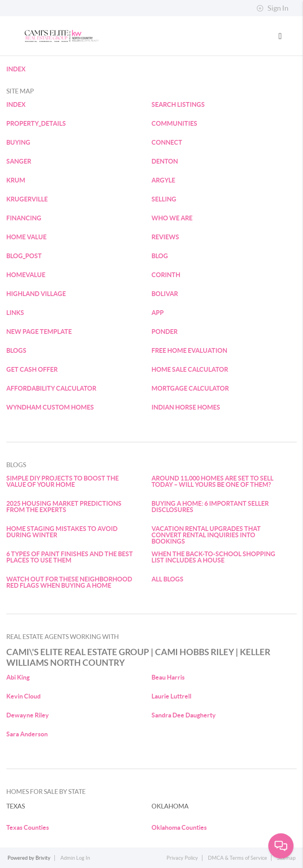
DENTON (165, 161)
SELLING (164, 199)
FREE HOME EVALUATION (189, 350)
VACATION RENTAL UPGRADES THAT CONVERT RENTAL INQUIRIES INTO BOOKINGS (206, 535)
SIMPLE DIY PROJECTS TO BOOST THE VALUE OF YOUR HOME (63, 481)
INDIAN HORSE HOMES (186, 407)
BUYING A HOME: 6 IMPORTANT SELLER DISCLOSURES (210, 507)
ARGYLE (163, 180)
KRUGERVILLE (27, 199)
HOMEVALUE (26, 275)
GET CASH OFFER (32, 369)
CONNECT (167, 142)
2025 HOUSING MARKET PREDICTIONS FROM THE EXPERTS (64, 507)
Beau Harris (168, 677)
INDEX (16, 69)
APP (158, 313)
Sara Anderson (27, 734)
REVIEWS (165, 237)
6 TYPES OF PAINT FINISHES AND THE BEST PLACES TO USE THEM (70, 557)
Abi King (18, 677)
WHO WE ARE (172, 218)
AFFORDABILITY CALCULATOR (51, 388)
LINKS (15, 313)
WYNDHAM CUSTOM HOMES (50, 407)
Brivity (43, 858)
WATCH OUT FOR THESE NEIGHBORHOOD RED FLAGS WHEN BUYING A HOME (69, 582)
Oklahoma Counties (179, 827)
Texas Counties (28, 827)
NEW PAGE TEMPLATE (39, 332)
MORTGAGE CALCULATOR (190, 388)
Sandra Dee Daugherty (184, 715)
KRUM (16, 180)
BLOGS (16, 350)
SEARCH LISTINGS (178, 104)
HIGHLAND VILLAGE (36, 294)
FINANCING (24, 218)
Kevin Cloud (23, 696)
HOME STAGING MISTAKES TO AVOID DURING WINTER (62, 532)
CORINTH (166, 275)
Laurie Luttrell (171, 696)
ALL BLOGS (167, 579)
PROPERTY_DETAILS (36, 123)
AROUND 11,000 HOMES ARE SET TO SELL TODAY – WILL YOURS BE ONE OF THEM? (212, 481)
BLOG (160, 256)
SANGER (19, 161)
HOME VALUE (26, 237)
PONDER (165, 332)
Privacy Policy (182, 858)
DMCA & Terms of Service (238, 858)
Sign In (272, 8)
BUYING (18, 142)
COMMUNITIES (174, 123)
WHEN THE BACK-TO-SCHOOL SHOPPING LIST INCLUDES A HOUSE (213, 557)
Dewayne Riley (28, 715)
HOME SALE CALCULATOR (190, 369)
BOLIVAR (165, 294)
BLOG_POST (24, 256)
